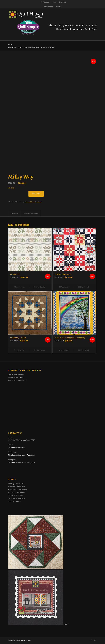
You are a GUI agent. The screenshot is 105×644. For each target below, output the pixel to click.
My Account (45, 2)
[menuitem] (45, 2)
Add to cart (36, 194)
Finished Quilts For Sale (33, 202)
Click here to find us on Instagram (21, 463)
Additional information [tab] (31, 214)
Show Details (39, 287)
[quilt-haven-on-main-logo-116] (44, 14)
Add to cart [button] (19, 287)
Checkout (62, 2)
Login (66, 624)
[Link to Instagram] (95, 640)
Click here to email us (16, 448)
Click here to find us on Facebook (21, 455)
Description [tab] (15, 214)
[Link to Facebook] (91, 640)
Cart (54, 2)
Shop (11, 44)
